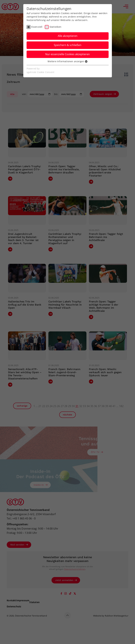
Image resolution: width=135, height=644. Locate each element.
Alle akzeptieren (68, 36)
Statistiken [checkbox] (55, 27)
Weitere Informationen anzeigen (67, 61)
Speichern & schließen (68, 45)
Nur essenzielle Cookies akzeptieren (67, 54)
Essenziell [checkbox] (37, 27)
